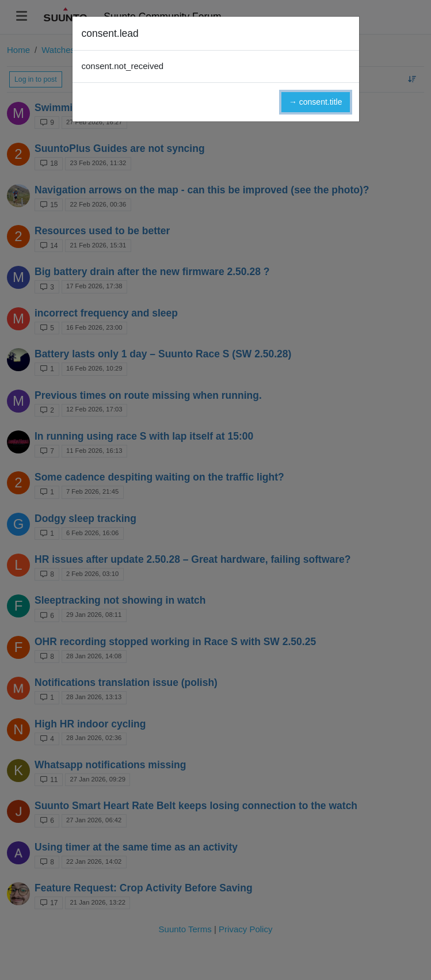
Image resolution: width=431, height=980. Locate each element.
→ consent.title (316, 102)
